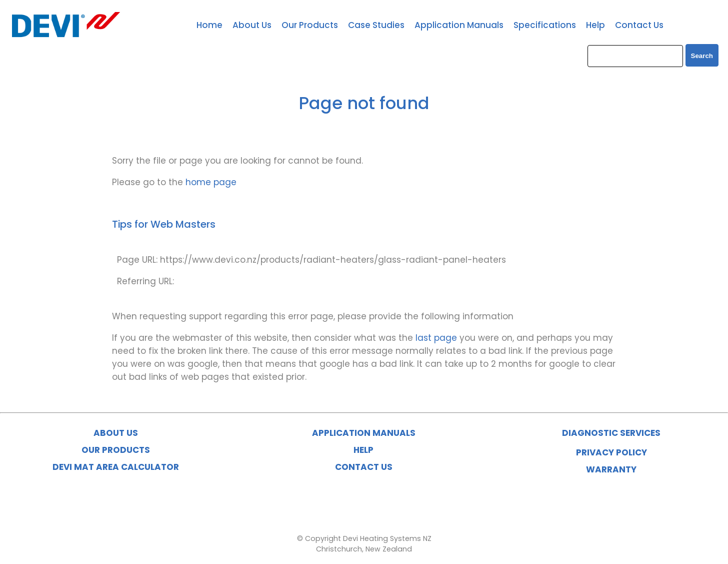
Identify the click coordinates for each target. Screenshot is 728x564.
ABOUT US (116, 433)
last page (436, 338)
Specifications (545, 25)
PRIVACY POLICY (611, 452)
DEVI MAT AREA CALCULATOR (116, 467)
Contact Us (639, 25)
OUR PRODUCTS (116, 450)
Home (209, 25)
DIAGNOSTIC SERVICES (611, 433)
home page (211, 182)
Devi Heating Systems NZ (387, 538)
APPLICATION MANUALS (364, 433)
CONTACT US (364, 467)
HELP (363, 450)
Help (595, 25)
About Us (252, 25)
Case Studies (376, 25)
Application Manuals (459, 25)
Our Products (310, 25)
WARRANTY (611, 469)
